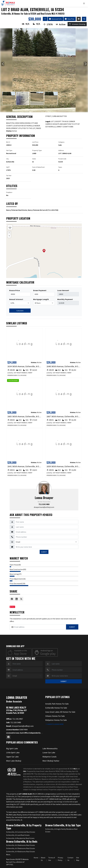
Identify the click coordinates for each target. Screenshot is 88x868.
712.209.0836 (22, 375)
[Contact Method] (46, 542)
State (34, 159)
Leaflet (79, 277)
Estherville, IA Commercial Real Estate (21, 832)
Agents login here (54, 724)
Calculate (20, 311)
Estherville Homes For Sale (56, 708)
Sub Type (9, 150)
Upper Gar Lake (12, 757)
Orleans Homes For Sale (55, 716)
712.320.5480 (44, 504)
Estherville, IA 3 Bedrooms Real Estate (21, 848)
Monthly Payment (65, 299)
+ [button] (9, 233)
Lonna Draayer (44, 498)
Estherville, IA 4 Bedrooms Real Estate (21, 851)
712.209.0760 (53, 210)
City (7, 159)
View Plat (70, 19)
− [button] (9, 236)
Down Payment (40, 290)
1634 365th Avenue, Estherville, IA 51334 (24, 366)
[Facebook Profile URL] (8, 737)
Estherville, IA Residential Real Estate (20, 838)
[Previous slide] (3, 64)
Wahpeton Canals (49, 757)
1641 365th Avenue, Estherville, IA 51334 (24, 466)
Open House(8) (15, 565)
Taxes (60, 167)
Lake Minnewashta (50, 749)
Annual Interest (16, 299)
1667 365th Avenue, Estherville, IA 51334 (64, 416)
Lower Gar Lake (49, 753)
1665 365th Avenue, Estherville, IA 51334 (24, 416)
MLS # (8, 142)
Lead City (12, 862)
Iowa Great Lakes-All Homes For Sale (60, 712)
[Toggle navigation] (85, 3)
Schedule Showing (77, 24)
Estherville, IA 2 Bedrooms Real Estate (21, 845)
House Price (15, 290)
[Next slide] (85, 64)
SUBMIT (44, 552)
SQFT (8, 167)
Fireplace (9, 192)
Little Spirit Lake (13, 753)
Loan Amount (63, 290)
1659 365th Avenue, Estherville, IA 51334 (64, 466)
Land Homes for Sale (64, 794)
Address (61, 150)
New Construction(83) (18, 569)
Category (61, 142)
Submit (72, 627)
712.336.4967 (15, 719)
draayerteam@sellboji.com (44, 507)
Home (36, 858)
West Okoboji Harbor (51, 761)
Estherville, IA (11, 796)
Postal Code (62, 159)
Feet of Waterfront (38, 167)
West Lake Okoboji (14, 761)
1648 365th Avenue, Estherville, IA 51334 (64, 366)
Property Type (37, 150)
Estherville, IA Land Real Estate (18, 835)
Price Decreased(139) (17, 583)
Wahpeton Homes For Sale (56, 720)
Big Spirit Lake (12, 749)
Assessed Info (55, 19)
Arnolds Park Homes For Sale (57, 704)
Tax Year (9, 175)
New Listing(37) (16, 574)
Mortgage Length (41, 299)
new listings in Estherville (63, 802)
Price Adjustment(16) (18, 579)
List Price (35, 142)
